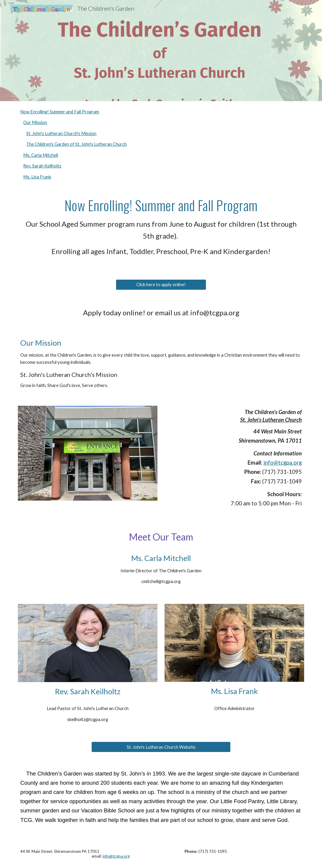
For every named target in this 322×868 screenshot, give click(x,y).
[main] (161, 230)
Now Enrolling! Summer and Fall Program (60, 112)
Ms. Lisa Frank (37, 177)
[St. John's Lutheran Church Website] (161, 747)
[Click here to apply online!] (161, 284)
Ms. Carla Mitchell (41, 155)
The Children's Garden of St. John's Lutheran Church (76, 144)
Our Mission (35, 122)
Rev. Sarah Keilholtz (42, 166)
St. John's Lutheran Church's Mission (61, 133)
